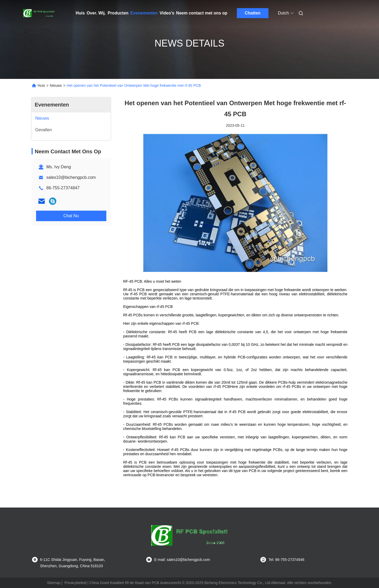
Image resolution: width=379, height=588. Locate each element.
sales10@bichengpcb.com (71, 177)
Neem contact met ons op (202, 13)
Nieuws (56, 85)
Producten (118, 13)
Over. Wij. (96, 13)
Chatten (253, 13)
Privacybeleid (75, 583)
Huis (80, 13)
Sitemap (54, 583)
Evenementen (144, 13)
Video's (167, 13)
